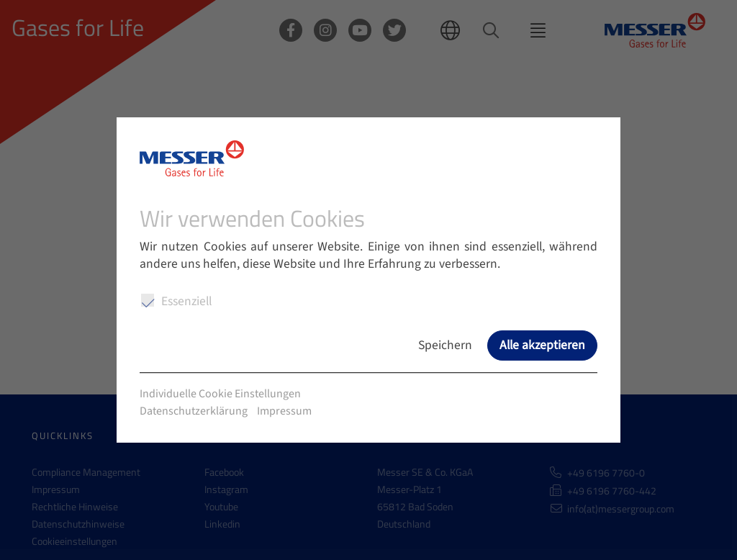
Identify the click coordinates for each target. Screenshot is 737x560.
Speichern (445, 345)
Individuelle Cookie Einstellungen (220, 394)
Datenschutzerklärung (194, 411)
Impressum (284, 411)
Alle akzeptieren (542, 345)
